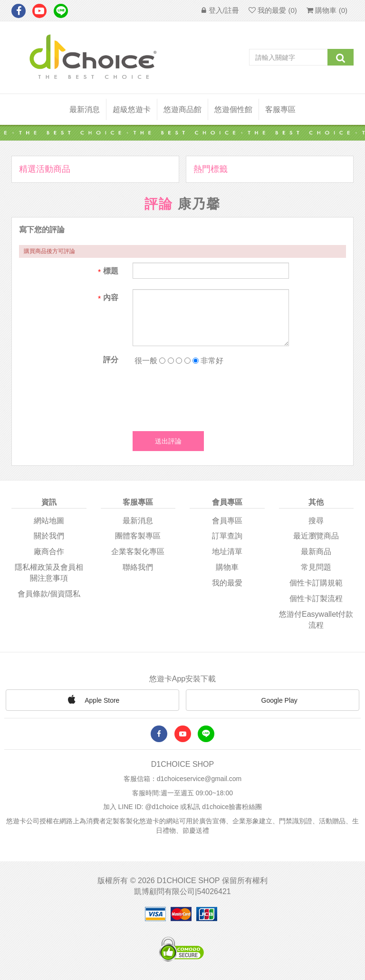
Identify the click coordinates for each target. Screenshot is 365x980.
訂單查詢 (227, 536)
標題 (111, 271)
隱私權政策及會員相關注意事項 (49, 573)
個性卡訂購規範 (316, 583)
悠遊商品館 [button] (182, 109)
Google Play (273, 701)
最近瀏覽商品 (316, 536)
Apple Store (92, 699)
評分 (111, 360)
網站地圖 (49, 521)
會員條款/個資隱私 (49, 594)
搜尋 (316, 521)
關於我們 (49, 536)
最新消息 (85, 109)
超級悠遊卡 (132, 109)
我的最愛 (227, 583)
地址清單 (227, 551)
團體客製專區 (138, 536)
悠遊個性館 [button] (233, 109)
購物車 (227, 567)
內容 (111, 297)
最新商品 (316, 551)
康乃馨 (199, 204)
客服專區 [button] (280, 109)
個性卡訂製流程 (316, 598)
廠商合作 (49, 551)
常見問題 (316, 567)
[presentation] (205, 396)
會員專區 (227, 521)
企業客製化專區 (138, 551)
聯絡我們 (138, 567)
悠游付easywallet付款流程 (316, 620)
